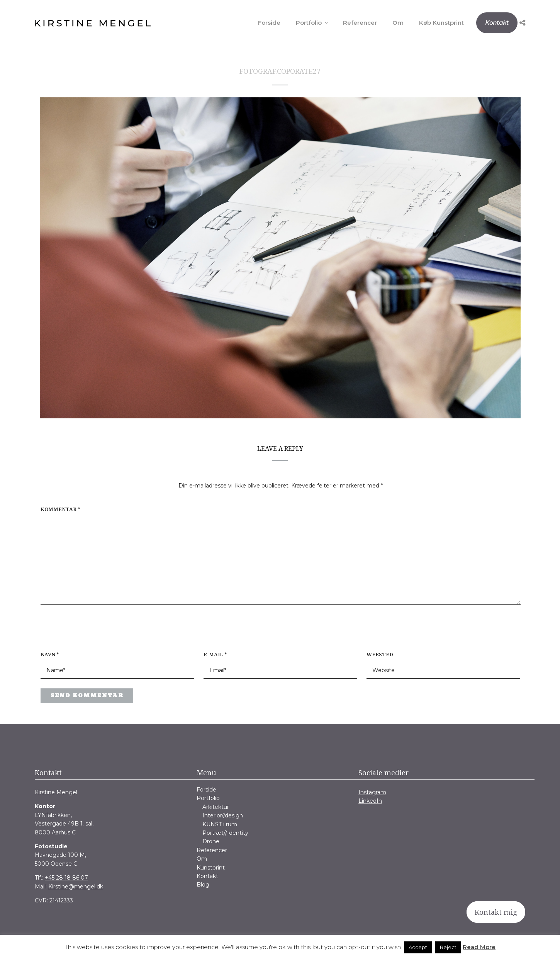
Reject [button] (448, 947)
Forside (269, 23)
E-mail (215, 654)
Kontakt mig (496, 912)
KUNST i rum (220, 824)
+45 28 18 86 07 (66, 878)
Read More (479, 947)
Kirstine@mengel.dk (76, 887)
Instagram (372, 792)
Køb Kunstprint (441, 23)
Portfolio (309, 23)
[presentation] (90, 632)
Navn (50, 654)
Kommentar (60, 509)
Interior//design (223, 815)
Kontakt (497, 23)
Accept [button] (418, 947)
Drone (211, 841)
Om (398, 23)
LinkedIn (370, 801)
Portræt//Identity (225, 833)
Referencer (360, 23)
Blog (203, 885)
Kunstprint (211, 868)
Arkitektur (216, 807)
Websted (380, 654)
